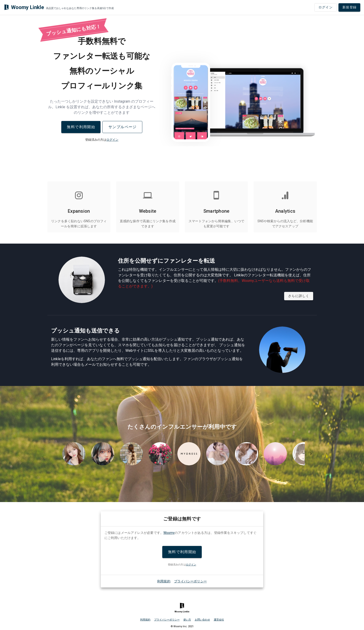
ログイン (112, 140)
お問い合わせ (202, 620)
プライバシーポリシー (190, 581)
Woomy (169, 533)
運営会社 (219, 620)
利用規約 (164, 581)
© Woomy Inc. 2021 (182, 626)
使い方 (187, 620)
